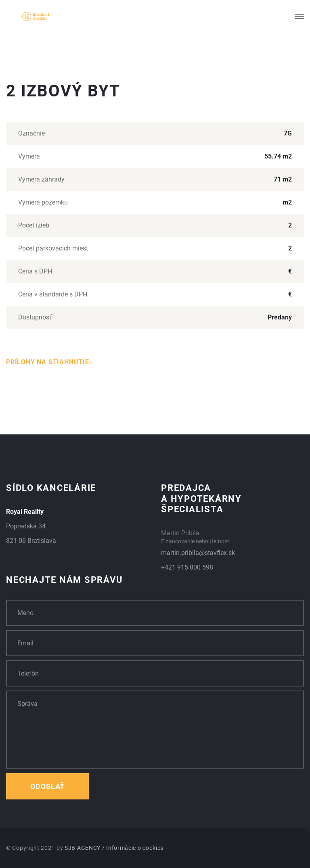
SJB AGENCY (83, 848)
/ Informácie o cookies (133, 848)
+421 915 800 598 (187, 567)
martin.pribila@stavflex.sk (198, 553)
